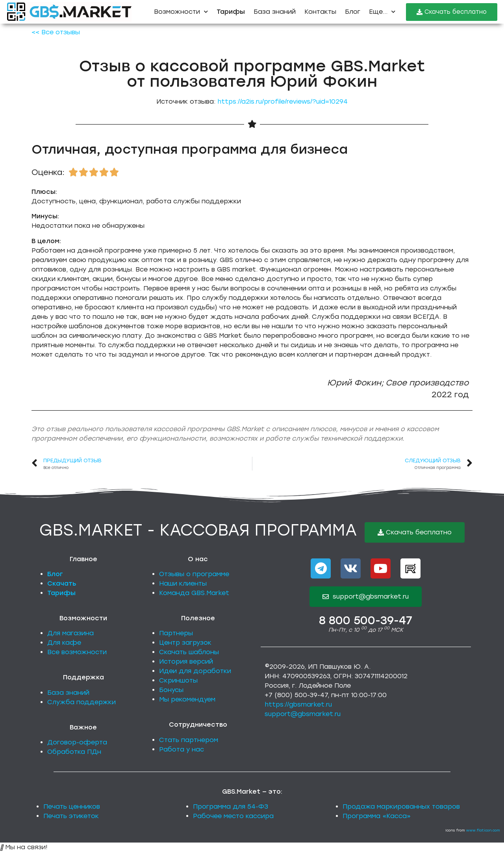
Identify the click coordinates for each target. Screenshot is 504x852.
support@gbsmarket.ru (303, 714)
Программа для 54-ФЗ (231, 806)
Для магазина (70, 633)
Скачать (62, 583)
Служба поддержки (82, 702)
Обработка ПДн (74, 752)
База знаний (275, 12)
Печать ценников (72, 806)
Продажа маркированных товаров (401, 806)
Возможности (181, 12)
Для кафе (64, 643)
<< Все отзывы (56, 32)
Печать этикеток (71, 816)
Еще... (382, 12)
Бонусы (171, 690)
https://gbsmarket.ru (298, 704)
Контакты (320, 12)
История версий (186, 661)
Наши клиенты (183, 583)
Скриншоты (178, 680)
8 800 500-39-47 (366, 620)
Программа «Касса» (377, 816)
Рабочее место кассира (233, 816)
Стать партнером (189, 740)
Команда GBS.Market (194, 593)
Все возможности (77, 652)
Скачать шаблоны (189, 652)
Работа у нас (182, 749)
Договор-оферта (77, 742)
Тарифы (61, 593)
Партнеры (176, 633)
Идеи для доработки (195, 671)
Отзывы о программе (194, 574)
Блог (353, 12)
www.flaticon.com (483, 830)
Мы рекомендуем (187, 699)
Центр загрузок (185, 643)
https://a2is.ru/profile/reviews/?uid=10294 (283, 101)
